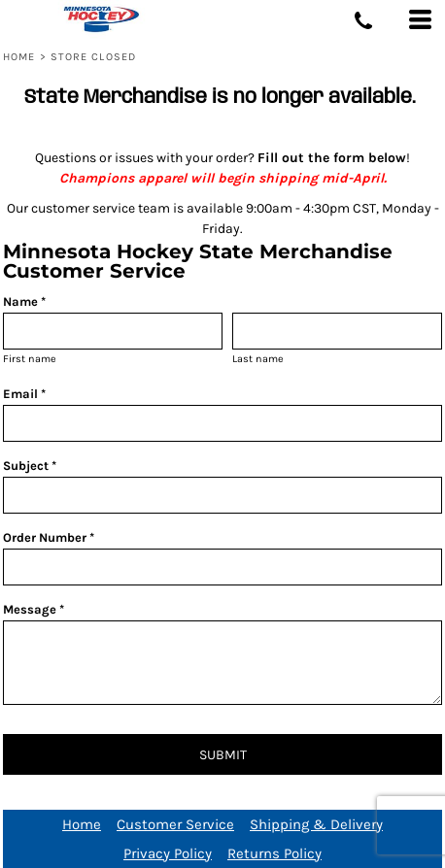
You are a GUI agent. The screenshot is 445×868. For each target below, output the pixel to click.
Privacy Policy (168, 853)
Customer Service (175, 824)
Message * (34, 609)
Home (19, 57)
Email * (24, 394)
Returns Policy (274, 853)
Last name (258, 359)
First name (30, 359)
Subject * (30, 466)
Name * (24, 301)
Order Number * (49, 537)
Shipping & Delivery (316, 824)
